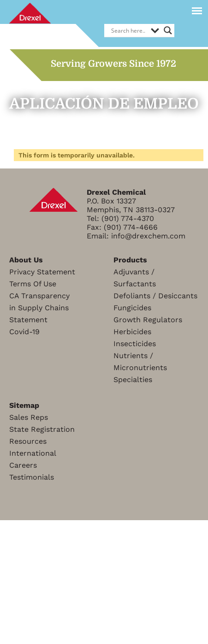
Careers (23, 465)
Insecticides (135, 344)
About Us (26, 260)
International (33, 453)
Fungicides (132, 308)
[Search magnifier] (168, 30)
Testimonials (32, 477)
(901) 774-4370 (128, 218)
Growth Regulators (148, 320)
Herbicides (132, 332)
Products (130, 260)
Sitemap (24, 405)
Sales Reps (29, 417)
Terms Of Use (33, 284)
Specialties (133, 380)
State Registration (42, 429)
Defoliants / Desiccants (155, 296)
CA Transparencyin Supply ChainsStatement (39, 308)
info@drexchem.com (148, 236)
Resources (28, 441)
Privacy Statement (42, 272)
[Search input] (129, 30)
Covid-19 (24, 332)
